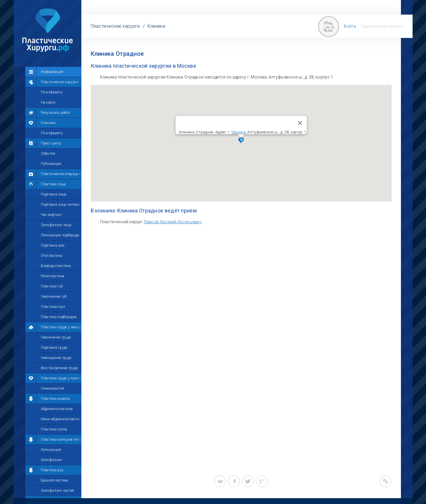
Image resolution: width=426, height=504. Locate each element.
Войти (350, 26)
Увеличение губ (54, 297)
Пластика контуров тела (61, 440)
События (48, 154)
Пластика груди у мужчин (63, 378)
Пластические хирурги (60, 82)
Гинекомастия (53, 388)
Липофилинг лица (56, 225)
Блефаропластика (56, 266)
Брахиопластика (55, 480)
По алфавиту (52, 92)
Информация (52, 72)
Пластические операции (61, 174)
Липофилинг (52, 460)
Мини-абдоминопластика (62, 419)
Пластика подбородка (59, 317)
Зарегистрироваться (382, 26)
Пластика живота (55, 399)
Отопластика (51, 256)
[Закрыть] (300, 123)
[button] (241, 140)
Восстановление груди (59, 368)
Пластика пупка (54, 429)
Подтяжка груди (54, 348)
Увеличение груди (56, 337)
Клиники (48, 123)
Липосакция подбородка (61, 235)
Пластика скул (53, 307)
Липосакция (51, 450)
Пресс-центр (51, 143)
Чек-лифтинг (51, 215)
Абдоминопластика (57, 409)
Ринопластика (53, 276)
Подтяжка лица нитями (61, 205)
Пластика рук (52, 470)
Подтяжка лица (54, 194)
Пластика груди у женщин (63, 327)
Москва (239, 132)
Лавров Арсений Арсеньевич (173, 222)
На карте (48, 102)
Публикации (51, 164)
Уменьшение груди (56, 358)
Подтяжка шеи (53, 245)
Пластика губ (52, 286)
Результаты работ (56, 113)
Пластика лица (53, 184)
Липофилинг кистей (58, 491)
